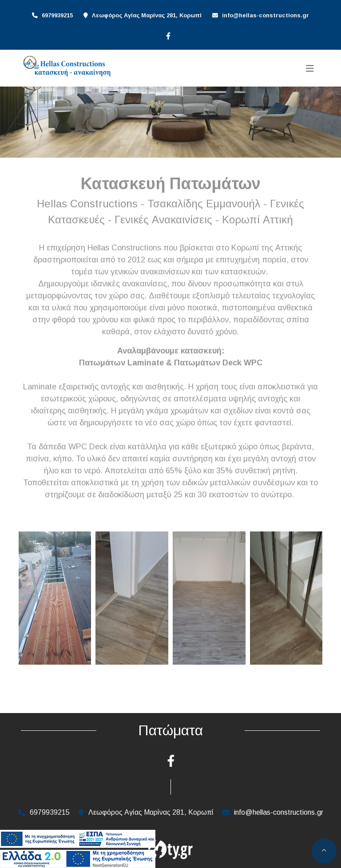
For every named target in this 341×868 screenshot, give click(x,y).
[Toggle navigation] (310, 69)
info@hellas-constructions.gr (266, 15)
